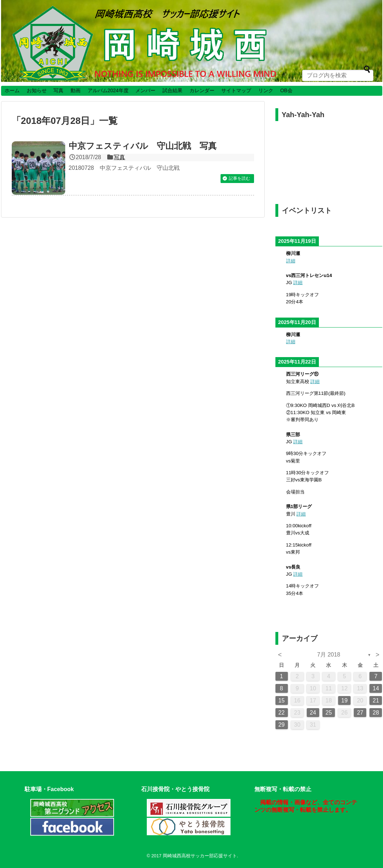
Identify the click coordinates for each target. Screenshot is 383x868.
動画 (76, 90)
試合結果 (172, 90)
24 (313, 713)
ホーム (12, 90)
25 (329, 713)
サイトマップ (236, 90)
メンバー (145, 90)
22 (281, 713)
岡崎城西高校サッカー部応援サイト (200, 856)
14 (376, 688)
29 (281, 725)
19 (345, 700)
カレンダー (202, 90)
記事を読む (239, 178)
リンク (266, 90)
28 (376, 713)
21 (376, 700)
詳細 (291, 261)
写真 (58, 90)
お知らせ (37, 90)
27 (360, 713)
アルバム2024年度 (108, 90)
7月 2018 (329, 655)
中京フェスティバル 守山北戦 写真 (143, 146)
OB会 (286, 90)
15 (281, 700)
